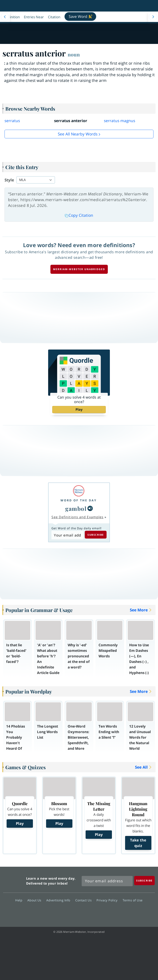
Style (9, 180)
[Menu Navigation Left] (5, 17)
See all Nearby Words (78, 134)
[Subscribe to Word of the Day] (67, 535)
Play (79, 409)
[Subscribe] (144, 881)
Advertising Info (59, 900)
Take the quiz (138, 843)
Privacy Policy (108, 900)
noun (74, 54)
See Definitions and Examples (77, 517)
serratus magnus (120, 121)
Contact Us (85, 900)
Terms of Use (133, 900)
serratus (12, 121)
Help (20, 900)
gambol (76, 508)
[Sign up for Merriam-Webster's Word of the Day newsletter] (107, 881)
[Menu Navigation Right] (153, 17)
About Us (35, 900)
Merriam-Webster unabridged (79, 269)
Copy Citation (79, 215)
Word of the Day (79, 500)
